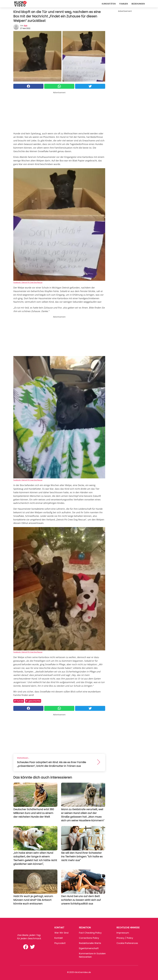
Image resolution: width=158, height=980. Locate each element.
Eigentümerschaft (89, 948)
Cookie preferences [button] (127, 943)
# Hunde (19, 701)
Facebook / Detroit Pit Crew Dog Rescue (28, 282)
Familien (123, 4)
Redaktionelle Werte (90, 943)
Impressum (123, 933)
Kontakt (59, 938)
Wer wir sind (61, 933)
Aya (26, 26)
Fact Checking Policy (90, 933)
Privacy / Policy (125, 938)
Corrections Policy (89, 938)
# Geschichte (33, 701)
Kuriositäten (109, 4)
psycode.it (60, 943)
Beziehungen (138, 4)
